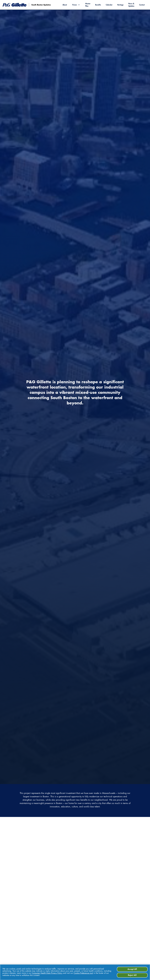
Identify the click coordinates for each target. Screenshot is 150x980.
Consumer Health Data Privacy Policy (47, 973)
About (65, 5)
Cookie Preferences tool (83, 973)
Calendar (109, 5)
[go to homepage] (38, 5)
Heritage (120, 5)
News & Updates (131, 5)
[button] (76, 5)
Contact (142, 5)
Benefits (98, 5)
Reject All (132, 975)
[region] (75, 972)
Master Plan (88, 5)
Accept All (132, 969)
